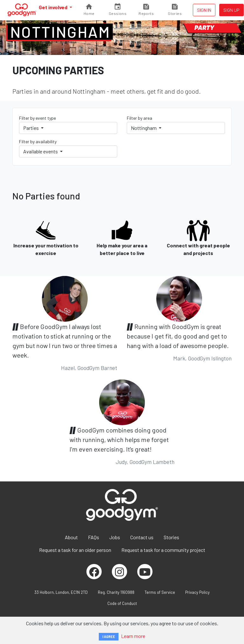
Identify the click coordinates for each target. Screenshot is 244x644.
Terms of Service (160, 592)
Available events (41, 151)
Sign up (231, 10)
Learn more (133, 636)
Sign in (204, 10)
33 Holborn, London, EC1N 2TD (61, 592)
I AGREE (109, 637)
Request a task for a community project (163, 550)
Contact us (142, 537)
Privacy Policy (197, 592)
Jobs (115, 537)
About (71, 537)
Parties (31, 128)
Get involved (54, 7)
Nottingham (60, 32)
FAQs (94, 537)
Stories (171, 537)
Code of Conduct (122, 603)
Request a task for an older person (75, 550)
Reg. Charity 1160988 (116, 592)
